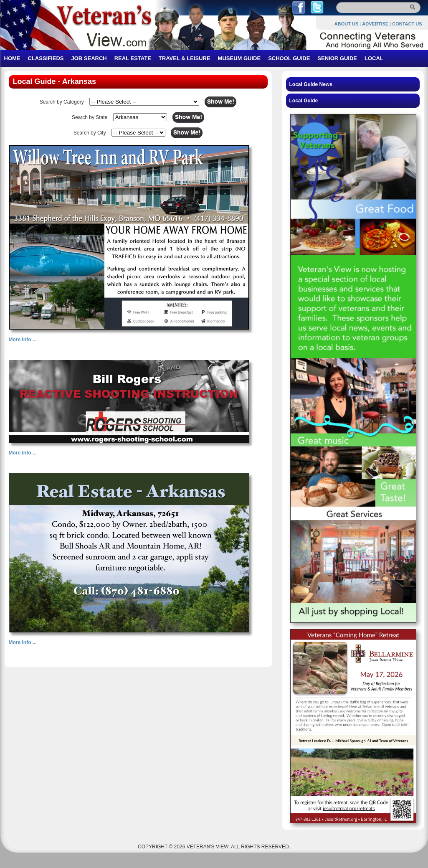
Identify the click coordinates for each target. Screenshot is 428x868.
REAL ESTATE (133, 58)
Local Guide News (311, 84)
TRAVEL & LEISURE (185, 58)
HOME (12, 58)
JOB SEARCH (89, 58)
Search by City (90, 133)
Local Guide (304, 101)
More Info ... (23, 340)
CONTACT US (407, 24)
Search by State (90, 117)
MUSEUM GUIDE (239, 58)
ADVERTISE (375, 24)
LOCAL (374, 58)
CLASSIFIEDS (46, 58)
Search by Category (62, 102)
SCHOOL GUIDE (289, 58)
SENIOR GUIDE (337, 58)
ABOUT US (346, 24)
